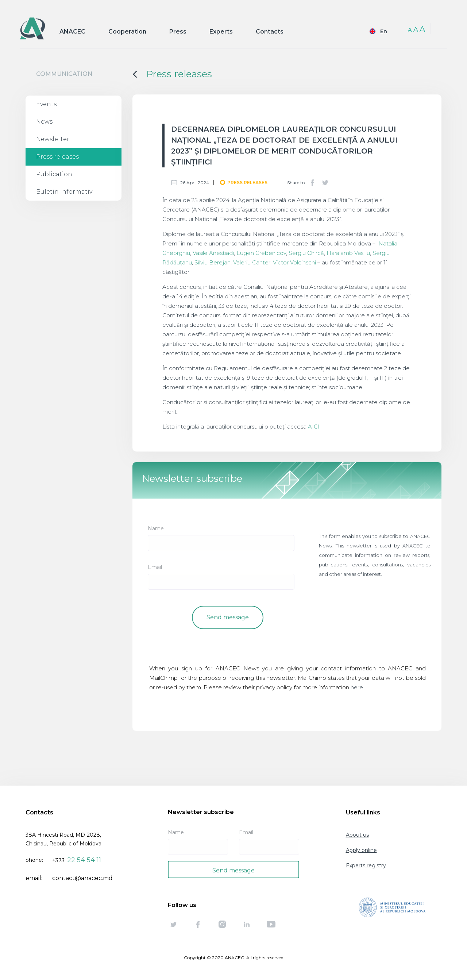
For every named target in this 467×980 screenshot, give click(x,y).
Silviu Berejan (213, 262)
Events (46, 104)
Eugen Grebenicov (261, 253)
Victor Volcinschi (295, 262)
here (357, 687)
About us (357, 835)
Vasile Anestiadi (213, 253)
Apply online (361, 850)
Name (156, 528)
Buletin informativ (64, 192)
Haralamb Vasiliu (348, 253)
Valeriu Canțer (252, 262)
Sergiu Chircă (306, 253)
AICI (314, 427)
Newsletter (53, 139)
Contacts (270, 32)
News (44, 122)
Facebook (313, 183)
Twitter (325, 183)
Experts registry (366, 865)
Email (155, 567)
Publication (54, 174)
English (377, 31)
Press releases (57, 157)
